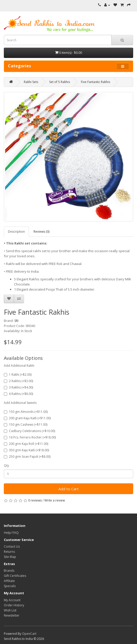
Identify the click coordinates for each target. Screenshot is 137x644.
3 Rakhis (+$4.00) (18, 387)
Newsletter (12, 615)
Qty (6, 466)
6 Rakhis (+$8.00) (18, 394)
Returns (9, 552)
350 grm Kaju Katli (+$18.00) (26, 450)
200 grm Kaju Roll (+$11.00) (26, 444)
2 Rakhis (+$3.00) (18, 381)
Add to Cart (68, 489)
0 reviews (35, 500)
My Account (12, 600)
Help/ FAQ (11, 533)
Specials (10, 586)
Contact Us (12, 546)
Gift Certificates (15, 576)
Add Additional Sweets (20, 403)
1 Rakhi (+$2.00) (18, 375)
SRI (16, 321)
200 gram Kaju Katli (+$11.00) (27, 418)
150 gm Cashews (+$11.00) (26, 425)
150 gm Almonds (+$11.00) (26, 412)
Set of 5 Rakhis (60, 82)
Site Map (10, 557)
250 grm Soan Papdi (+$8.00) (27, 457)
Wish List (10, 610)
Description (16, 232)
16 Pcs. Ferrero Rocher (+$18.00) (30, 437)
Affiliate (9, 581)
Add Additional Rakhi (19, 366)
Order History (14, 605)
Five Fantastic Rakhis (96, 82)
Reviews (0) (41, 232)
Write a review (55, 500)
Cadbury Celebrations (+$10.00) (29, 431)
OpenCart (29, 634)
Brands (9, 571)
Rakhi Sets (31, 82)
